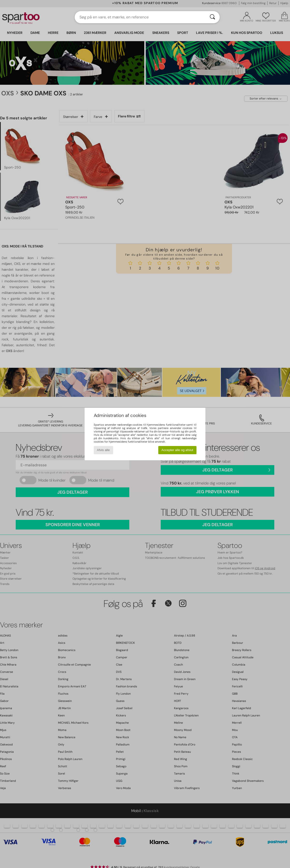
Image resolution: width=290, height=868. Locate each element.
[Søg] (212, 17)
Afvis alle (103, 450)
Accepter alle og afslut (177, 450)
